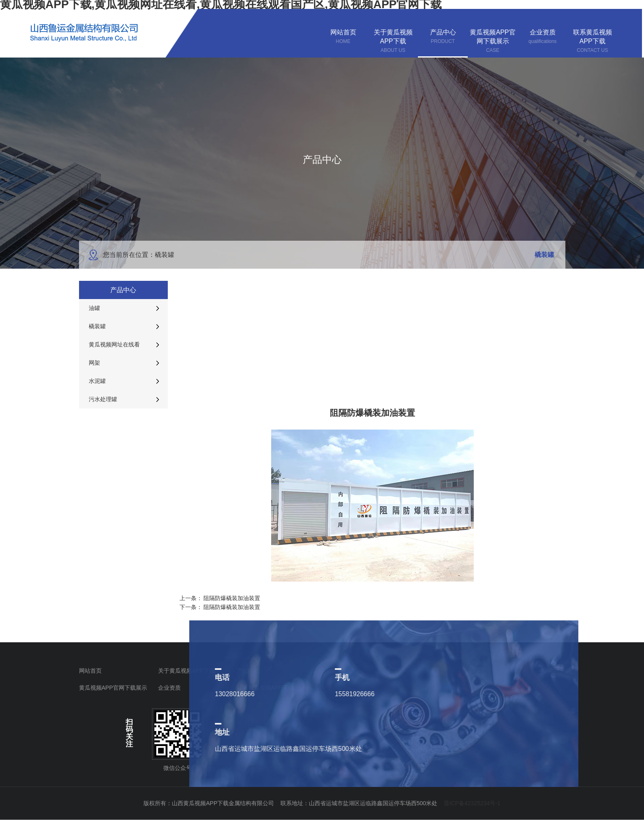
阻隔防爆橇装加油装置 (232, 598)
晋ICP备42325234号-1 (472, 803)
